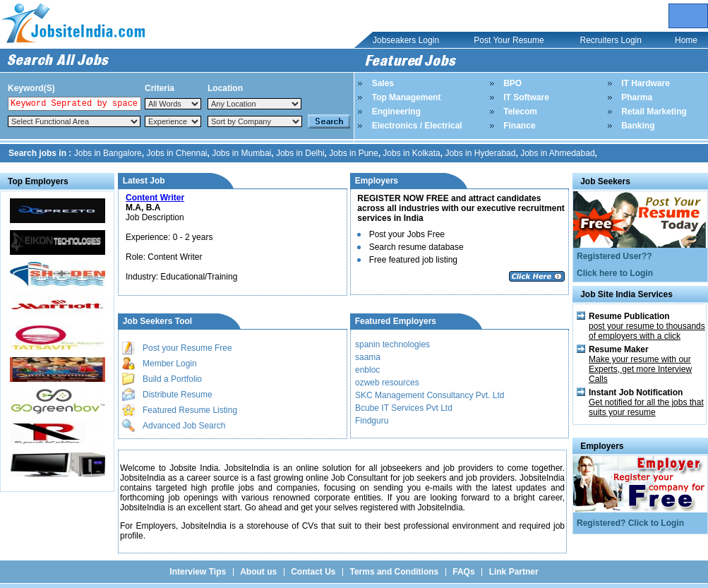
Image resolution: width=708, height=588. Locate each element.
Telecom (520, 112)
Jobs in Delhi (300, 153)
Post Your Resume (509, 40)
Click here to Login (615, 273)
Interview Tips (198, 572)
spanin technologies (392, 344)
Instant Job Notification (636, 392)
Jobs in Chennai (176, 153)
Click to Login (656, 523)
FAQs (463, 572)
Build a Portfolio (172, 379)
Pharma (637, 97)
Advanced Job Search (184, 426)
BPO (512, 83)
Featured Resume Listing (190, 410)
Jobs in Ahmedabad (557, 153)
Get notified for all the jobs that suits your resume (646, 407)
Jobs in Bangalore (108, 153)
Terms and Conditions (394, 572)
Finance (519, 126)
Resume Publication (629, 316)
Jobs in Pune (353, 153)
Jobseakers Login (406, 40)
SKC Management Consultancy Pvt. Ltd (430, 395)
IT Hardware (646, 83)
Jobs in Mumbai (241, 153)
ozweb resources (387, 383)
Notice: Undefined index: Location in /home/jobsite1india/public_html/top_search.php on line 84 (254, 104)
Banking (638, 126)
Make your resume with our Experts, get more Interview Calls (640, 369)
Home (686, 40)
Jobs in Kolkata (411, 153)
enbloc (367, 370)
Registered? (602, 523)
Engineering (396, 112)
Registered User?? (614, 256)
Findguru (372, 421)
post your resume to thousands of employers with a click (647, 331)
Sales (383, 83)
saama (368, 357)
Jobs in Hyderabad (480, 153)
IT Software (526, 97)
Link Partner (514, 572)
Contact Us (313, 572)
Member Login (170, 364)
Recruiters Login (611, 40)
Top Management (407, 97)
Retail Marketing (654, 112)
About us (258, 572)
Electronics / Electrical (417, 126)
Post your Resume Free (187, 348)
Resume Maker (619, 349)
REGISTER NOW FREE (404, 198)
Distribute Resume (178, 395)
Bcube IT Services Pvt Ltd (404, 408)
